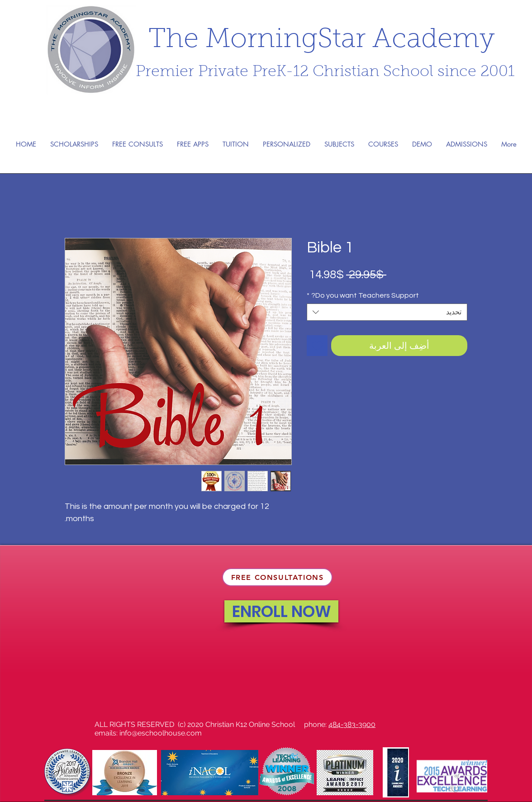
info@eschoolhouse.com (161, 733)
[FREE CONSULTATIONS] (277, 577)
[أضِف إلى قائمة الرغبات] (317, 346)
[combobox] (387, 312)
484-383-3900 (352, 724)
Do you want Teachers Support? (363, 295)
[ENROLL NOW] (281, 611)
